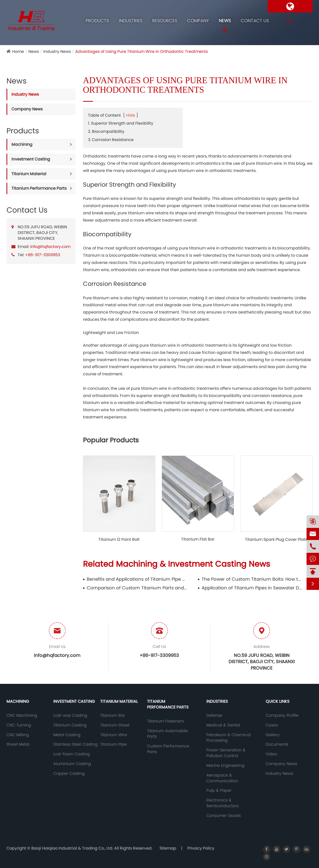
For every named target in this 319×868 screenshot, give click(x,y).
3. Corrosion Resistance (111, 140)
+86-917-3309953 (43, 255)
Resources (165, 21)
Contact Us (255, 21)
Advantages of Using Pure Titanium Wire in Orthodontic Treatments (142, 51)
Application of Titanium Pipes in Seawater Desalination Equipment (252, 588)
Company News (27, 109)
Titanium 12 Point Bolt (119, 540)
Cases (272, 725)
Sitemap (168, 848)
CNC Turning (19, 725)
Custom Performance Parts (168, 749)
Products (97, 21)
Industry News (57, 51)
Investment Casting (31, 159)
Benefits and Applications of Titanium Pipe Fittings (137, 579)
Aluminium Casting (72, 764)
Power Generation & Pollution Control (226, 753)
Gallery (273, 735)
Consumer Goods (224, 816)
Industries (131, 21)
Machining (22, 144)
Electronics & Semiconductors (222, 803)
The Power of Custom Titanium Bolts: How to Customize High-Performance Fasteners (252, 579)
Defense (214, 715)
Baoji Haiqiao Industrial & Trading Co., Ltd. (73, 848)
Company (198, 21)
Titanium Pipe (114, 744)
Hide (131, 115)
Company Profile (282, 715)
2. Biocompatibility (106, 131)
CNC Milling (18, 735)
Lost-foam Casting (72, 754)
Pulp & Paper (219, 790)
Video (271, 754)
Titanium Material (29, 174)
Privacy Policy (201, 848)
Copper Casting (69, 774)
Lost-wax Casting (70, 715)
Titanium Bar (113, 715)
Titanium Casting (70, 725)
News (225, 21)
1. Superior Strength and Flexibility (121, 123)
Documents (277, 744)
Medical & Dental (223, 725)
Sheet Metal (18, 744)
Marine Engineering (225, 766)
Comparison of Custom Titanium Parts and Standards (137, 588)
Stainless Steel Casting (76, 744)
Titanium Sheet (115, 725)
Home (18, 51)
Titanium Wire (114, 735)
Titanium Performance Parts (39, 188)
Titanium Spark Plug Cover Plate (276, 540)
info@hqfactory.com (50, 247)
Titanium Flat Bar (198, 539)
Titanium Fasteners (165, 721)
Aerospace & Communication (222, 778)
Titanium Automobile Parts (167, 734)
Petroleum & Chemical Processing (229, 738)
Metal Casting (67, 735)
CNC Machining (22, 715)
